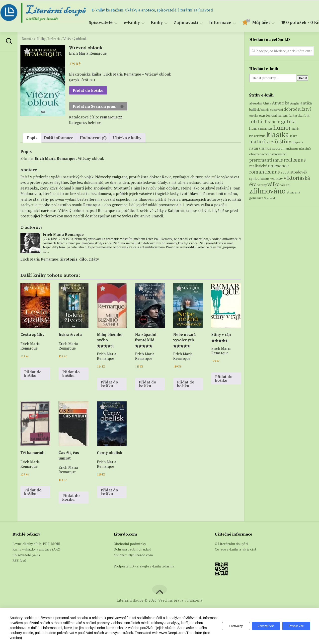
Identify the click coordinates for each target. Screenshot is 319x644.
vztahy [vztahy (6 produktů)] (262, 197)
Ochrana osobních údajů (132, 562)
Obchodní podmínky (130, 556)
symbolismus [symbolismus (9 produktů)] (259, 191)
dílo (83, 271)
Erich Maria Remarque (55, 171)
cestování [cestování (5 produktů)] (277, 122)
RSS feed (19, 573)
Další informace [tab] (59, 150)
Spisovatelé (91, 35)
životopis (69, 271)
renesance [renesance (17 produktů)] (278, 178)
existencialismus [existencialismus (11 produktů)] (273, 128)
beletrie (54, 51)
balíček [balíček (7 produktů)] (254, 122)
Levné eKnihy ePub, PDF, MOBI (36, 556)
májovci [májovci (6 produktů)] (297, 155)
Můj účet (251, 35)
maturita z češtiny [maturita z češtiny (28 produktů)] (270, 154)
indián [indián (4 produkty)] (295, 141)
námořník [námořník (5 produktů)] (305, 161)
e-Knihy (122, 35)
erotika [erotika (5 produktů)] (254, 128)
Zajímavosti (176, 35)
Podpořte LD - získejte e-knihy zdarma (144, 578)
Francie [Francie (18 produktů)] (273, 134)
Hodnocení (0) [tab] (93, 150)
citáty (94, 271)
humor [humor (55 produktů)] (282, 140)
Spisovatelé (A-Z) (26, 567)
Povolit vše (296, 626)
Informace (210, 35)
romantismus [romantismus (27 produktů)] (265, 184)
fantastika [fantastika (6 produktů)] (296, 128)
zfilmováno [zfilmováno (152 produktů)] (267, 203)
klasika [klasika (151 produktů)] (278, 147)
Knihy (147, 35)
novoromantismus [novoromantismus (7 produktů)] (285, 161)
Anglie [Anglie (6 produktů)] (295, 116)
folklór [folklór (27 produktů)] (257, 134)
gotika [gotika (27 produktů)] (288, 134)
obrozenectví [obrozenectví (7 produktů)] (259, 167)
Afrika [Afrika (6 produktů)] (267, 116)
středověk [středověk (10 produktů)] (299, 184)
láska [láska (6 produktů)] (294, 148)
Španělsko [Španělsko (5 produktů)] (271, 210)
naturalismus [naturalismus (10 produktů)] (260, 160)
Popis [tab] (32, 150)
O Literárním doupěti (231, 556)
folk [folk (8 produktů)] (306, 128)
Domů (26, 51)
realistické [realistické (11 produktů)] (258, 178)
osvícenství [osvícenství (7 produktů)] (278, 167)
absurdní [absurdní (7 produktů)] (256, 116)
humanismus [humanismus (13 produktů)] (261, 141)
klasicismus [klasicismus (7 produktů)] (257, 148)
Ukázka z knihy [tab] (127, 150)
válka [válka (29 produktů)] (274, 197)
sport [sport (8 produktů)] (285, 184)
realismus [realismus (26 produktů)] (295, 172)
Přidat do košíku (88, 103)
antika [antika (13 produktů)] (306, 115)
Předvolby (232, 626)
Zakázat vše (264, 626)
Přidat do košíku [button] (33, 386)
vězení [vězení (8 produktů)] (285, 197)
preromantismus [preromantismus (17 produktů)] (266, 172)
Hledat (303, 90)
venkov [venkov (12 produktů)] (277, 191)
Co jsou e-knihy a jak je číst (236, 562)
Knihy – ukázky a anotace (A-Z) (36, 562)
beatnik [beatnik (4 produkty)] (265, 122)
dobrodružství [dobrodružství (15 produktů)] (297, 121)
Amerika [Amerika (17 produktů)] (281, 115)
